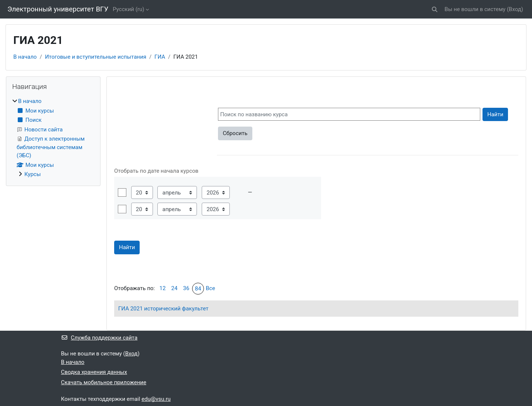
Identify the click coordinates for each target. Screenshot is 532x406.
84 (198, 289)
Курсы (33, 174)
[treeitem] (53, 138)
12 (163, 288)
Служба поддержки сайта (99, 338)
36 (186, 288)
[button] (435, 9)
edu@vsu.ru (156, 399)
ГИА (160, 57)
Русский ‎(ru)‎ (128, 9)
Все (210, 288)
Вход (515, 9)
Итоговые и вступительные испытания (96, 57)
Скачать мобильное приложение (104, 382)
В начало (25, 57)
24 (175, 288)
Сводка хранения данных (94, 372)
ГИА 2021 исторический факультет (163, 309)
